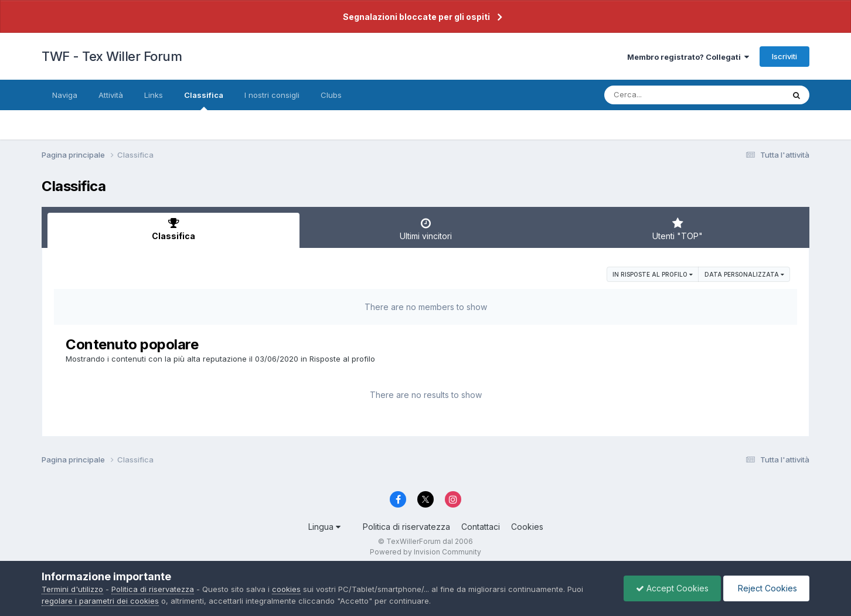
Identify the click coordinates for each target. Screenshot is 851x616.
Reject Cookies (766, 588)
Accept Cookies (672, 588)
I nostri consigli (272, 95)
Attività (111, 95)
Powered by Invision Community (425, 552)
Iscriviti (784, 56)
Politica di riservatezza (406, 527)
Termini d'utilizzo (72, 589)
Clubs (331, 95)
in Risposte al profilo (653, 274)
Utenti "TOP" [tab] (678, 229)
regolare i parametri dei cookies (100, 601)
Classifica (204, 100)
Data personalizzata (744, 274)
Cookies (527, 527)
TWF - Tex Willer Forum (112, 56)
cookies (286, 589)
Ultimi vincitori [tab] (425, 229)
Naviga (65, 95)
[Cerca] (667, 95)
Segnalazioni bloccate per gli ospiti (416, 17)
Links (154, 95)
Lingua (324, 527)
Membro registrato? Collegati (688, 57)
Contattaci (481, 527)
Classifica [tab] (173, 229)
